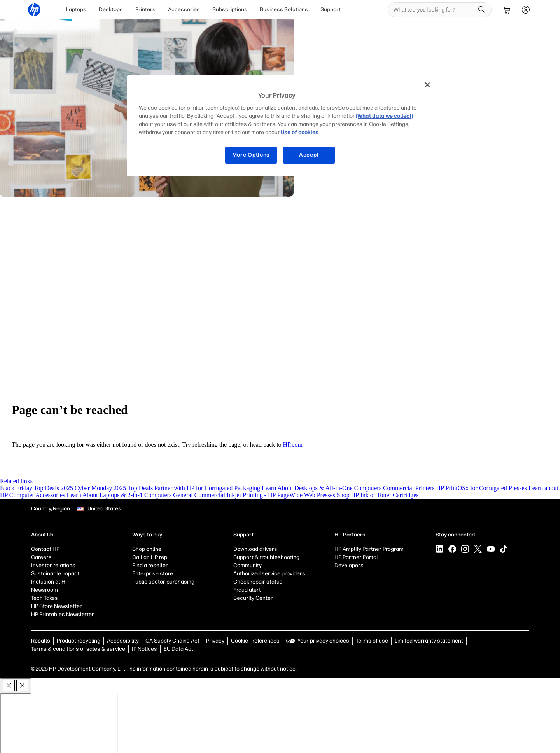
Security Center (253, 598)
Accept (309, 155)
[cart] (507, 9)
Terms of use (372, 640)
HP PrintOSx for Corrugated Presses (482, 488)
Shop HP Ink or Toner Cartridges (378, 495)
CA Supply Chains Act (172, 640)
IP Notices (144, 649)
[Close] (427, 85)
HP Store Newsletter (57, 606)
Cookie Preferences (255, 640)
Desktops (111, 9)
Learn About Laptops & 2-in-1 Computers (119, 495)
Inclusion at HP (50, 581)
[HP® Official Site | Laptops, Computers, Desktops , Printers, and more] (35, 9)
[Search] (481, 9)
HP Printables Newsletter (63, 614)
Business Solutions (284, 9)
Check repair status (258, 581)
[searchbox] (433, 9)
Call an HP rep (150, 557)
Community (248, 565)
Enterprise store (153, 573)
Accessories (184, 9)
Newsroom (45, 590)
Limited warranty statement (429, 640)
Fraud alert (247, 590)
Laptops (77, 9)
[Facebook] (452, 549)
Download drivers (255, 549)
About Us (42, 534)
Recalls (41, 640)
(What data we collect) (384, 116)
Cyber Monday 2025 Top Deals (114, 488)
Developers (349, 565)
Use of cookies (300, 132)
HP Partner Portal (356, 557)
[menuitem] (77, 9)
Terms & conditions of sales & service (78, 649)
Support (331, 9)
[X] (478, 549)
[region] (283, 126)
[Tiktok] (504, 549)
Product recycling (79, 640)
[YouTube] (491, 549)
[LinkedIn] (439, 549)
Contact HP (45, 549)
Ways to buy (147, 534)
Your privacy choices (323, 640)
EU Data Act (178, 649)
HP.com (293, 444)
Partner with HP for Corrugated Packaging (207, 488)
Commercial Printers (409, 488)
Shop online (147, 549)
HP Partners (350, 534)
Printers (146, 9)
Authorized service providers (269, 573)
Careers (41, 557)
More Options (251, 155)
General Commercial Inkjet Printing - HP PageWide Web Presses (254, 495)
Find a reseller (150, 565)
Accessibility (123, 640)
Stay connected (455, 534)
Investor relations (53, 565)
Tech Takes (45, 598)
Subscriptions (230, 9)
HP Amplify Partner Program (369, 549)
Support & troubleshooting (266, 557)
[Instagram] (465, 549)
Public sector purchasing (163, 581)
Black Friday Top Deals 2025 (37, 488)
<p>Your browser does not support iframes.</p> (59, 723)
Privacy (215, 640)
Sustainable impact (55, 573)
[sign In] (525, 9)
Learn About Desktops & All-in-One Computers (322, 488)
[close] (16, 686)
